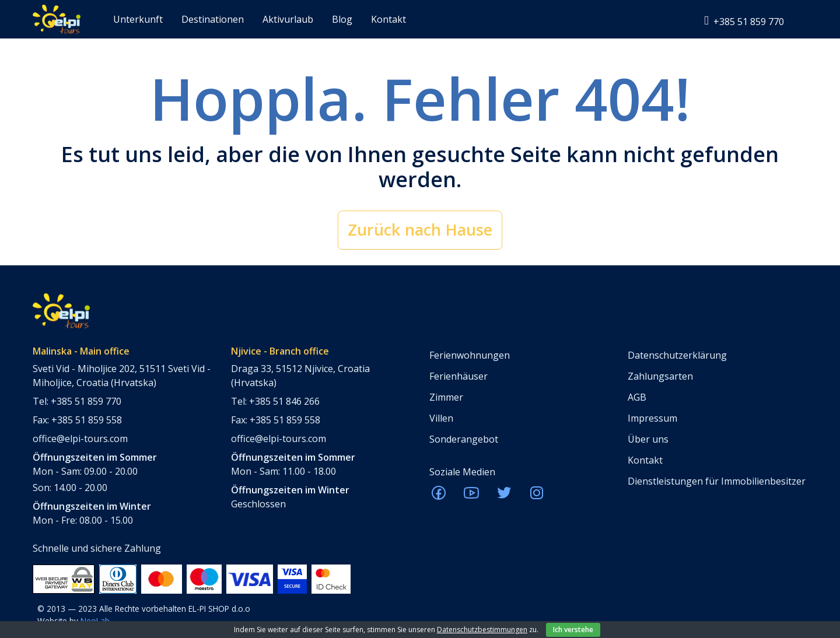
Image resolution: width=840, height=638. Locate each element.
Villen (441, 418)
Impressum (652, 418)
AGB (637, 397)
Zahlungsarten (660, 376)
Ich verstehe (573, 630)
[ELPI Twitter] (504, 496)
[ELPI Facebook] (439, 496)
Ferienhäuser (459, 376)
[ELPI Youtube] (471, 496)
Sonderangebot (464, 439)
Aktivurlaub (288, 19)
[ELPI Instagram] (537, 496)
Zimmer (446, 397)
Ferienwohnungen (470, 355)
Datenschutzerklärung (677, 355)
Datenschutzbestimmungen (482, 630)
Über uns (648, 439)
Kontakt (388, 19)
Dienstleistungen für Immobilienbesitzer (717, 481)
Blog (342, 19)
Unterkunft (138, 19)
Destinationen (213, 19)
